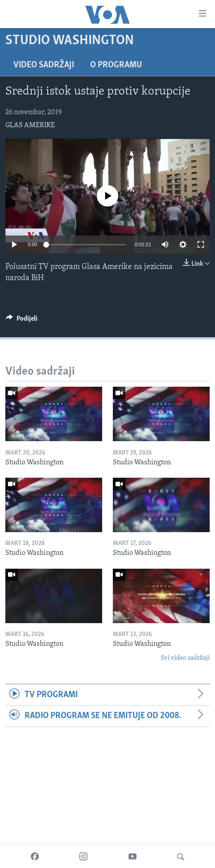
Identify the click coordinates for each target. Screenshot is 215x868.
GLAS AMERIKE (30, 125)
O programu (116, 65)
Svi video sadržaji (185, 658)
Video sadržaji (44, 65)
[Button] (22, 321)
